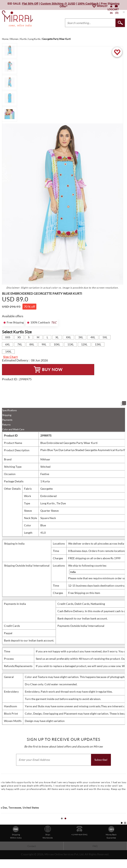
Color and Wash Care (13, 429)
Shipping (7, 415)
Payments (7, 420)
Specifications (9, 410)
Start (122, 823)
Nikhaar (45, 459)
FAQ (95, 846)
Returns (6, 425)
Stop (125, 823)
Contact (32, 846)
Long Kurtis (48, 503)
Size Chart (10, 357)
